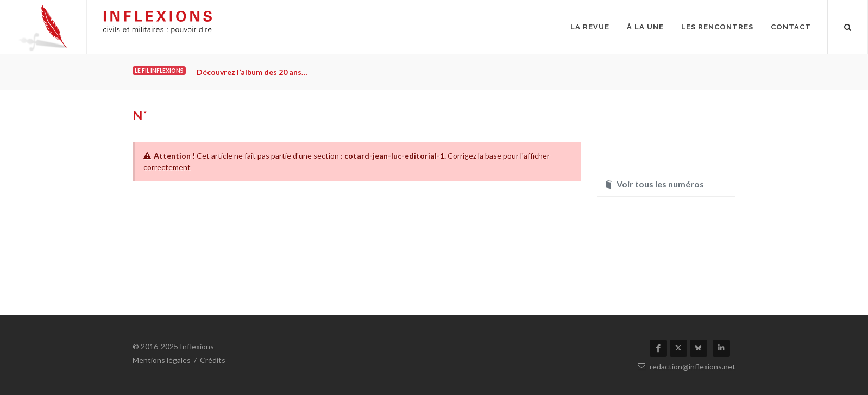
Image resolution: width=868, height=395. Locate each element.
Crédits (213, 360)
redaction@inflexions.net (687, 366)
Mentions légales (162, 360)
